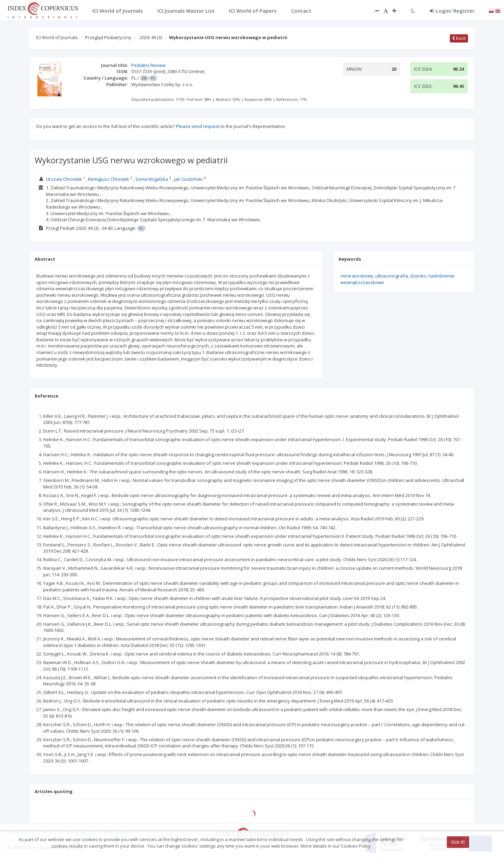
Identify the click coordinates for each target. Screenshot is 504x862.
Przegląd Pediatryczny (108, 37)
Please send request (198, 126)
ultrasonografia (392, 276)
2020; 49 (151, 37)
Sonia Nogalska (152, 179)
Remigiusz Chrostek (109, 179)
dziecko (418, 276)
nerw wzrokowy (357, 276)
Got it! (458, 842)
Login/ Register (452, 11)
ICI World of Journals (57, 37)
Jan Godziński (188, 179)
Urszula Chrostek (64, 179)
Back (459, 38)
